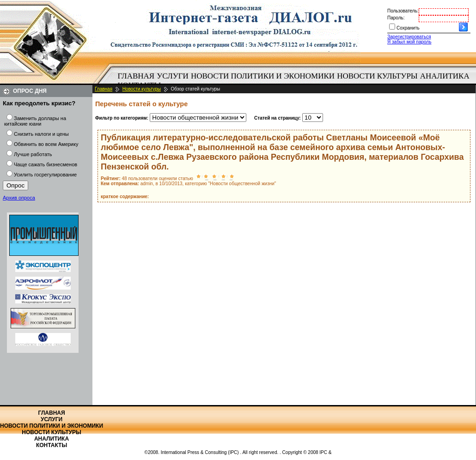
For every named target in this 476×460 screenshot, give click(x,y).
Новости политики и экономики (263, 76)
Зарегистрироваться (409, 37)
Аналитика (445, 76)
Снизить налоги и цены (41, 134)
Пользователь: (403, 11)
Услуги (173, 76)
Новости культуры (377, 76)
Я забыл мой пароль (409, 42)
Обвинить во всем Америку (46, 144)
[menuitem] (136, 76)
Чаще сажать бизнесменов (46, 164)
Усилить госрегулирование (45, 175)
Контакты (52, 445)
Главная (136, 76)
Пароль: (396, 18)
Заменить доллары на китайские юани (35, 121)
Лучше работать (33, 154)
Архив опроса (19, 198)
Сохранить (408, 28)
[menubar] (296, 81)
